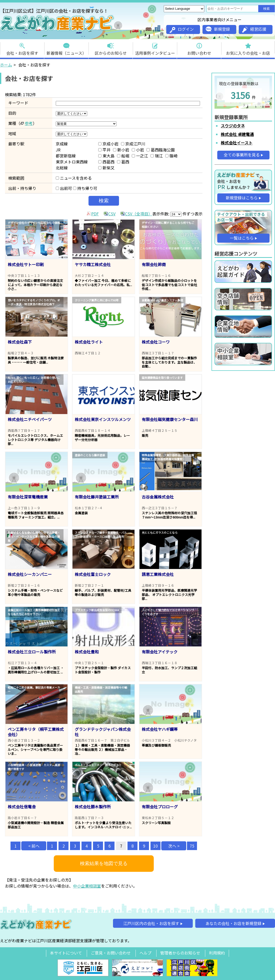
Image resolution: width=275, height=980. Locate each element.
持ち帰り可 (85, 188)
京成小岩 (108, 144)
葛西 (123, 162)
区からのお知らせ (111, 48)
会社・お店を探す (22, 48)
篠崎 (171, 156)
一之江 (140, 156)
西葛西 (106, 162)
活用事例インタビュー (155, 48)
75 (192, 846)
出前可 (64, 188)
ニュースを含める (74, 178)
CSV (112, 214)
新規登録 (218, 29)
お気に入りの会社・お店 (248, 48)
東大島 (106, 156)
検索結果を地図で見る (104, 863)
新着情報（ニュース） (66, 48)
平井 (104, 150)
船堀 (123, 156)
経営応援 (254, 29)
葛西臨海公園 (161, 150)
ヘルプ (145, 953)
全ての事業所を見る (242, 155)
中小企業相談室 (87, 886)
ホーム (6, 65)
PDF (95, 214)
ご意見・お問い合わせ (111, 953)
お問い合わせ (199, 48)
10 (155, 846)
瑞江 (157, 156)
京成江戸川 (133, 144)
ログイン (182, 29)
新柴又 (106, 168)
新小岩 (121, 150)
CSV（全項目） (139, 214)
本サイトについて (66, 953)
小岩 (138, 150)
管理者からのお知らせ (180, 953)
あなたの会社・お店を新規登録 (233, 923)
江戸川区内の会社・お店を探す (151, 923)
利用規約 (217, 953)
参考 (29, 123)
